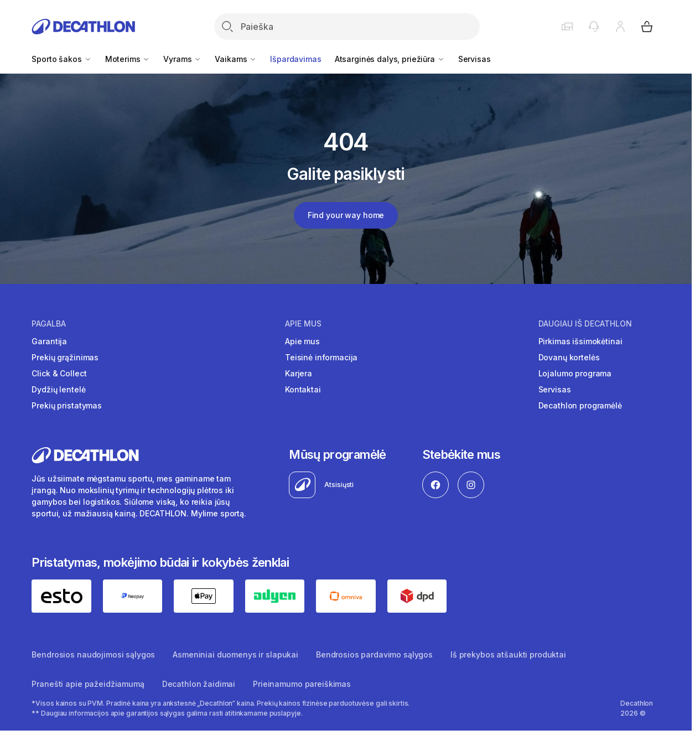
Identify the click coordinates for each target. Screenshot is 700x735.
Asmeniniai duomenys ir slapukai (235, 654)
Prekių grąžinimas (65, 357)
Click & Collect (59, 373)
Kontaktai (303, 389)
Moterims (128, 59)
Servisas (475, 59)
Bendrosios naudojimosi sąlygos (93, 654)
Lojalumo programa (575, 373)
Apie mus (303, 324)
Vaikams (236, 59)
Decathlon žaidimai (199, 684)
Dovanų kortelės (569, 357)
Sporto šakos (61, 59)
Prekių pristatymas (66, 405)
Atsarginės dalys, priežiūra (390, 59)
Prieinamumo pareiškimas (302, 684)
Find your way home (346, 215)
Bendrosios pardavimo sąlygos (374, 654)
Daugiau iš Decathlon (585, 324)
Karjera (299, 373)
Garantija (49, 341)
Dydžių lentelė (58, 389)
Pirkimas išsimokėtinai (580, 341)
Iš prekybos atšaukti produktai (508, 654)
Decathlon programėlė (580, 405)
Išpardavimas (295, 59)
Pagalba (49, 324)
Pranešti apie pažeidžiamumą (88, 684)
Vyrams (182, 59)
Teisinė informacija (321, 357)
